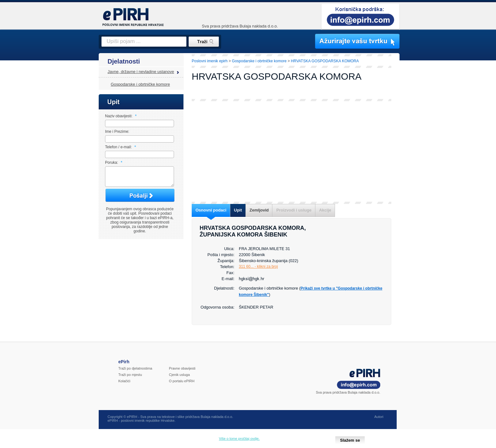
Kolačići (124, 385)
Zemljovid (259, 210)
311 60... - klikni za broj (258, 267)
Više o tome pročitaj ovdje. (239, 439)
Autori (379, 420)
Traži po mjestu (130, 378)
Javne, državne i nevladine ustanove (141, 72)
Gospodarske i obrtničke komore (140, 84)
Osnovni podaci (211, 210)
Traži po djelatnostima (135, 372)
